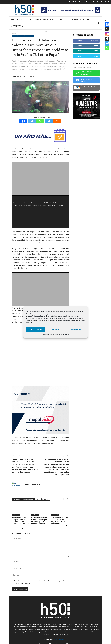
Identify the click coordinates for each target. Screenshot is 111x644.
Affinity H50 (17, 26)
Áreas (60, 20)
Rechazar (55, 329)
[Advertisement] (40, 179)
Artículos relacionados (23, 485)
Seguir (95, 46)
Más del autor (43, 485)
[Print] (57, 121)
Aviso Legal (64, 641)
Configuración (76, 329)
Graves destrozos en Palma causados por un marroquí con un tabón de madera (39, 506)
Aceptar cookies (35, 329)
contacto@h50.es (60, 625)
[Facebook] (23, 121)
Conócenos (74, 20)
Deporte (24, 32)
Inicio (13, 32)
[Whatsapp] (40, 121)
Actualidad (34, 20)
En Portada (30, 36)
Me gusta (94, 41)
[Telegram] (49, 121)
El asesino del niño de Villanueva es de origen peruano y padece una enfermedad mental (59, 507)
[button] (98, 23)
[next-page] (68, 484)
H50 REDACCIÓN (20, 77)
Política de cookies (48, 335)
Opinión (48, 20)
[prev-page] (65, 484)
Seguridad (18, 20)
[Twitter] (32, 121)
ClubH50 (87, 20)
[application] (40, 212)
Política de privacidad (62, 335)
